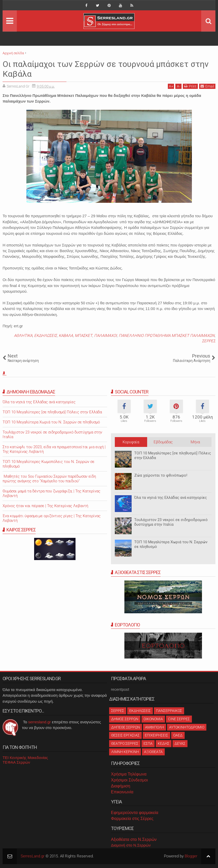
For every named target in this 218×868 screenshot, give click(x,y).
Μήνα (195, 442)
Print (190, 86)
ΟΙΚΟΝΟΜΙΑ (153, 719)
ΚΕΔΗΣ (164, 743)
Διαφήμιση (121, 786)
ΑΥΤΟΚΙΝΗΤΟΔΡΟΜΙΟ (187, 727)
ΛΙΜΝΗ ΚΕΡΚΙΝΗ (125, 752)
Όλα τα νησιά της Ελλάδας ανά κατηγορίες (171, 498)
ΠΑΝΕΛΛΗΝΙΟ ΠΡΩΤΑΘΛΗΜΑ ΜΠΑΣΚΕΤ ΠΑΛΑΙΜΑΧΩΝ (167, 336)
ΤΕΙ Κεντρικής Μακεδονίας (25, 758)
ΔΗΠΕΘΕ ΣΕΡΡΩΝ (126, 727)
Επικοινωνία (122, 792)
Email (207, 86)
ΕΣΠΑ (148, 743)
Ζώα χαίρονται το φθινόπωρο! (161, 475)
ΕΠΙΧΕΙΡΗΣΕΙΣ (156, 735)
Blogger (191, 856)
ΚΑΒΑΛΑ (66, 336)
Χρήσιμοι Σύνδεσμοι (129, 780)
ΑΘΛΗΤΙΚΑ (23, 336)
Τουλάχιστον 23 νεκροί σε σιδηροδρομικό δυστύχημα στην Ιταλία (171, 522)
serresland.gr (40, 722)
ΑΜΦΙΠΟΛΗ (155, 727)
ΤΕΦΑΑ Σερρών (16, 762)
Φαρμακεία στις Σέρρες (132, 819)
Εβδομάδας (163, 442)
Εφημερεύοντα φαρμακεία (135, 813)
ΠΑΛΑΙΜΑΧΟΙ (106, 336)
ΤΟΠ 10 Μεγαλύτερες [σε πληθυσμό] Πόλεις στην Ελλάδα (52, 412)
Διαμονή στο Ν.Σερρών (131, 845)
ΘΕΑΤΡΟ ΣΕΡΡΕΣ (125, 743)
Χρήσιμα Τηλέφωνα (129, 774)
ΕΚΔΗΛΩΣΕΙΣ (46, 336)
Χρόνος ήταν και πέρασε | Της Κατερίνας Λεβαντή (45, 506)
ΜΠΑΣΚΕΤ (84, 336)
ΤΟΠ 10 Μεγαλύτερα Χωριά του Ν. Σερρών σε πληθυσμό (51, 422)
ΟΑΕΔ (178, 735)
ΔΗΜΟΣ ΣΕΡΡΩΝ (125, 719)
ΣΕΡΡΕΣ (209, 341)
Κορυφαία (131, 442)
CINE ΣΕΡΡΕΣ (179, 719)
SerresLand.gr (33, 856)
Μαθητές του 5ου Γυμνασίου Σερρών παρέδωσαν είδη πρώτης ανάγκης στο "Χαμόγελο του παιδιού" (49, 479)
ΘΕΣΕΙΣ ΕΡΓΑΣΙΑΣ (125, 735)
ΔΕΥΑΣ (180, 743)
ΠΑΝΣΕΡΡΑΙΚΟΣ (169, 711)
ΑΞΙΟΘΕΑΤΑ (153, 752)
